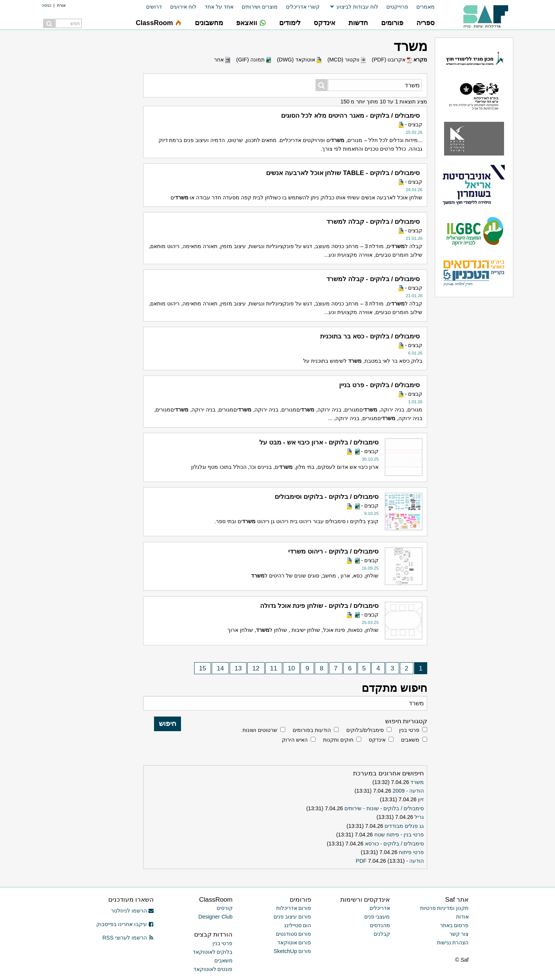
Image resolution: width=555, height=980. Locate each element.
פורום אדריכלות (294, 908)
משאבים (410, 740)
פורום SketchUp (292, 951)
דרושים (154, 7)
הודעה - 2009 (408, 791)
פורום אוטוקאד (294, 943)
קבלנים (382, 934)
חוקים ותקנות (338, 740)
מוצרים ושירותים (260, 7)
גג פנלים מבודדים (404, 826)
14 (220, 668)
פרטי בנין (409, 730)
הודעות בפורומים (312, 730)
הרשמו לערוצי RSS (128, 938)
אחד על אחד (219, 7)
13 (238, 668)
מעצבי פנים (377, 917)
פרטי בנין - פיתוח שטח (399, 835)
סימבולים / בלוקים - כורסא (395, 844)
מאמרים (426, 7)
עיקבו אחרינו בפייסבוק (125, 924)
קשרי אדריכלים (303, 7)
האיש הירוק (295, 740)
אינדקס (377, 740)
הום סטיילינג (298, 925)
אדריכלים (380, 908)
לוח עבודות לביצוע (357, 7)
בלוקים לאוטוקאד (213, 952)
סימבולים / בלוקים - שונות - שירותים (384, 808)
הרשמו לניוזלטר (132, 911)
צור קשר (459, 934)
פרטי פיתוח (411, 852)
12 (256, 668)
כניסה (46, 5)
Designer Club (215, 917)
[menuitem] (421, 7)
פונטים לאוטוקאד (213, 969)
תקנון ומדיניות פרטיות (444, 908)
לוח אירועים (183, 7)
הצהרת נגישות (453, 943)
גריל (419, 817)
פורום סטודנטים (294, 934)
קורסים (225, 908)
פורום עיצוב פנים (292, 917)
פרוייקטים (397, 7)
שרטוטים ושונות (260, 730)
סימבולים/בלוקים (365, 730)
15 (203, 668)
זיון (421, 799)
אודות (462, 917)
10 (291, 668)
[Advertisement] (83, 150)
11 (274, 668)
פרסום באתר (454, 925)
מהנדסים (380, 925)
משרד (417, 782)
